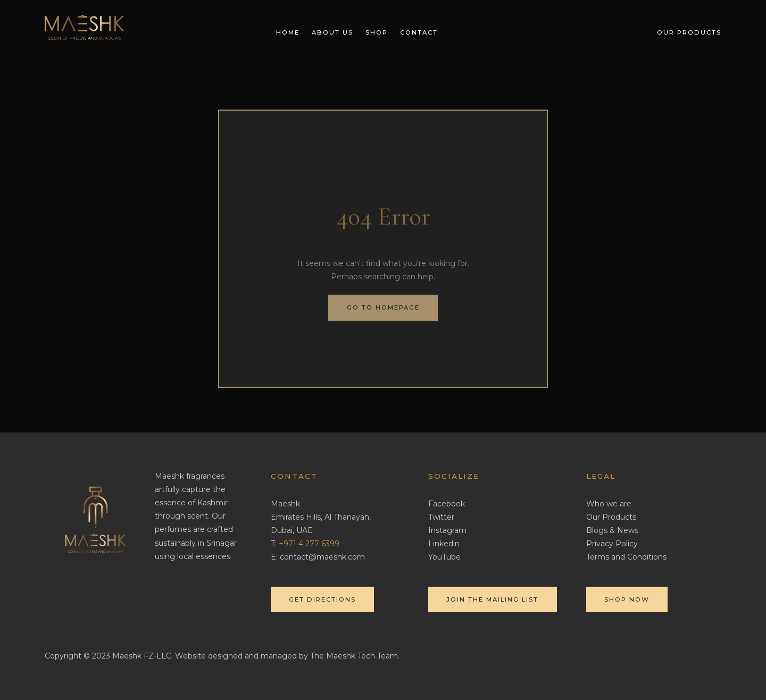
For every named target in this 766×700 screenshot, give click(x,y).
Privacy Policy (612, 544)
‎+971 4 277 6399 (309, 544)
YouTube (444, 557)
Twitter (441, 517)
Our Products (611, 517)
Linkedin (444, 544)
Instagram (447, 530)
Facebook (447, 504)
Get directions (322, 599)
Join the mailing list (492, 599)
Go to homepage (383, 307)
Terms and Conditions (626, 557)
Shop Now (627, 599)
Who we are (609, 504)
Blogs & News (612, 530)
